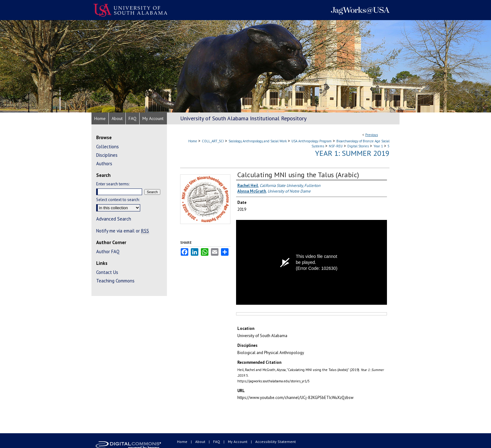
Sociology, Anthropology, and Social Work (258, 141)
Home (193, 141)
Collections (108, 147)
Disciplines (107, 155)
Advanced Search (114, 219)
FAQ (217, 442)
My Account (238, 442)
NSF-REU (336, 146)
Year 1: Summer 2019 (352, 153)
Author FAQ (108, 251)
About (201, 442)
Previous (372, 135)
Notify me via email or (123, 231)
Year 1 (378, 146)
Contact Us (107, 272)
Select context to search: (118, 200)
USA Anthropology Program (312, 141)
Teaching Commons (115, 281)
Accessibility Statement (276, 442)
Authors (104, 164)
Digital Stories (358, 146)
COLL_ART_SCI (213, 141)
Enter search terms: (113, 184)
